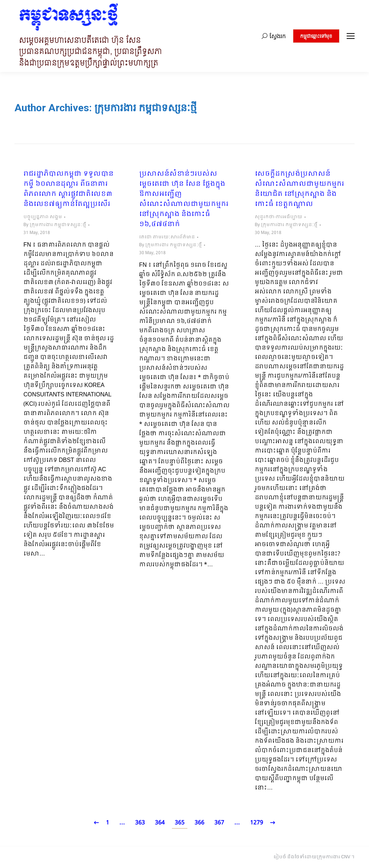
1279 (257, 823)
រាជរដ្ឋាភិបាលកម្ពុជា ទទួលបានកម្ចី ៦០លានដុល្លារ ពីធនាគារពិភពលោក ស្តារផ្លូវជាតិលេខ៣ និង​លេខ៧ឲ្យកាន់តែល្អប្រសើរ (68, 189)
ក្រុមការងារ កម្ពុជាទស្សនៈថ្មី (146, 108)
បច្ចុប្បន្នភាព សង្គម (43, 217)
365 (180, 823)
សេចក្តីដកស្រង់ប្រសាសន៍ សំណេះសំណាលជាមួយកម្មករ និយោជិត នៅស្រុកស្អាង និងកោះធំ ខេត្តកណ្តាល (299, 189)
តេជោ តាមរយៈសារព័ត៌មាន (167, 237)
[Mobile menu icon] (351, 36)
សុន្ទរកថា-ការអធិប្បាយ (279, 217)
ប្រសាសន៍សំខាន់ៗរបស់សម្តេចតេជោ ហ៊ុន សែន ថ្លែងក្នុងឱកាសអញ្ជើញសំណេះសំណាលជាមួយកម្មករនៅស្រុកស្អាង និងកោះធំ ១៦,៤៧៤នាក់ (184, 199)
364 (160, 823)
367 (219, 823)
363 (140, 823)
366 (199, 823)
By (55, 225)
